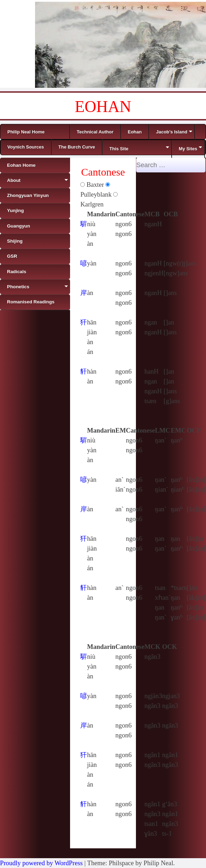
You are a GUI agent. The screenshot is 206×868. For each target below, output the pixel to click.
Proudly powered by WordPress (41, 863)
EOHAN (103, 107)
